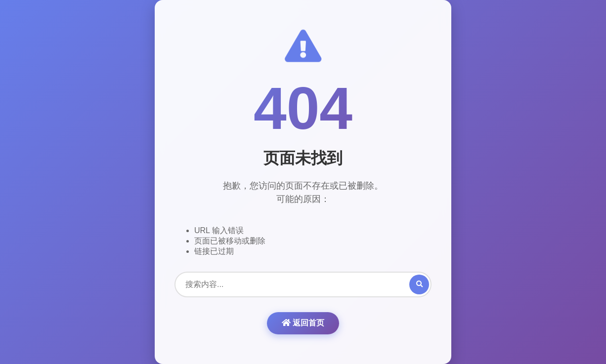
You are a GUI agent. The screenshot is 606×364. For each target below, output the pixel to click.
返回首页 (303, 323)
